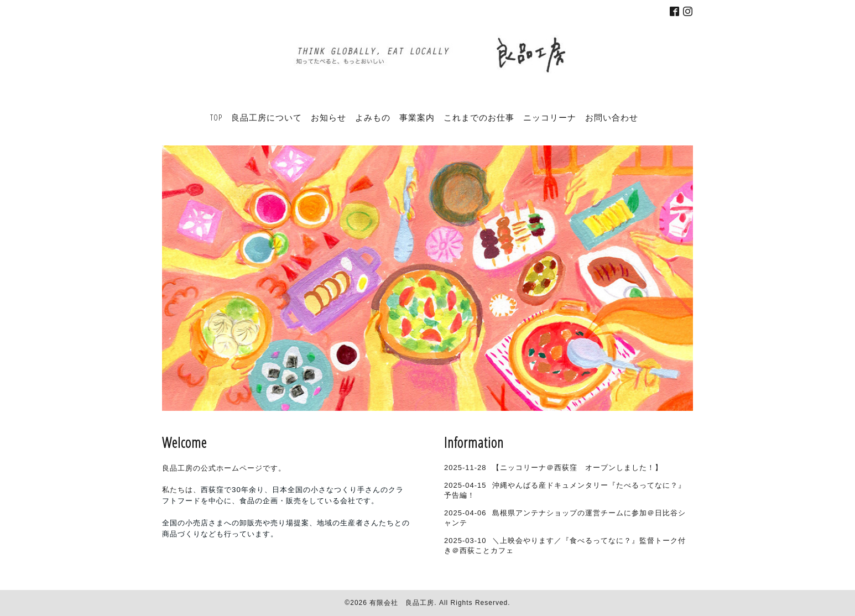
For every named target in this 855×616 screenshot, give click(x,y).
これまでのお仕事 (479, 117)
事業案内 (417, 117)
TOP (216, 117)
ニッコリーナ (550, 117)
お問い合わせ (612, 117)
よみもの (373, 117)
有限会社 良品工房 (402, 603)
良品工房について (267, 117)
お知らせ (329, 117)
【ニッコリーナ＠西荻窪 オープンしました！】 (577, 468)
